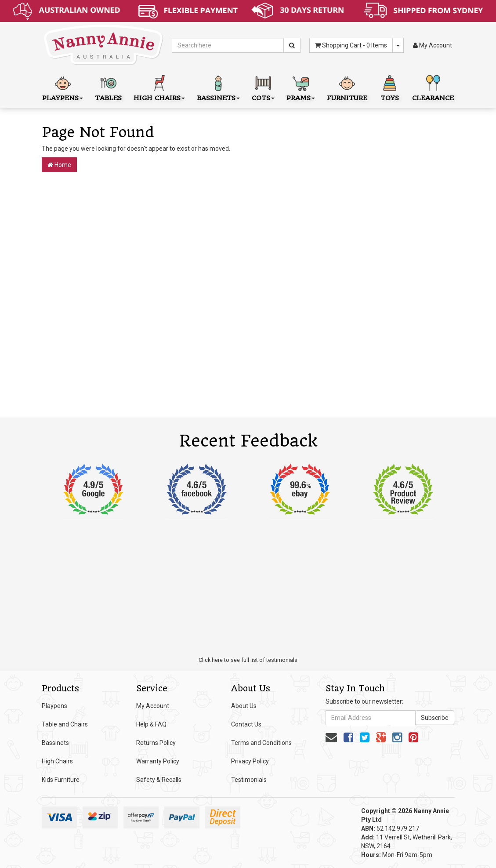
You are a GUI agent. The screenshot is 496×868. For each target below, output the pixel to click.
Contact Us (246, 724)
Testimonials (249, 780)
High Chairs (57, 761)
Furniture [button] (347, 87)
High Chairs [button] (159, 87)
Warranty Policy (158, 761)
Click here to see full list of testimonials (248, 660)
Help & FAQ (151, 724)
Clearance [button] (433, 87)
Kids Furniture (61, 780)
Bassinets (55, 743)
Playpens (54, 706)
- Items (351, 45)
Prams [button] (301, 87)
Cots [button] (263, 87)
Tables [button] (108, 87)
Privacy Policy (250, 761)
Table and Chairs (65, 724)
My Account (153, 706)
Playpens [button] (63, 87)
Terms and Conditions (261, 743)
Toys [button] (390, 87)
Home (59, 165)
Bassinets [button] (218, 87)
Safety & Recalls (159, 780)
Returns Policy (156, 743)
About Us (244, 706)
